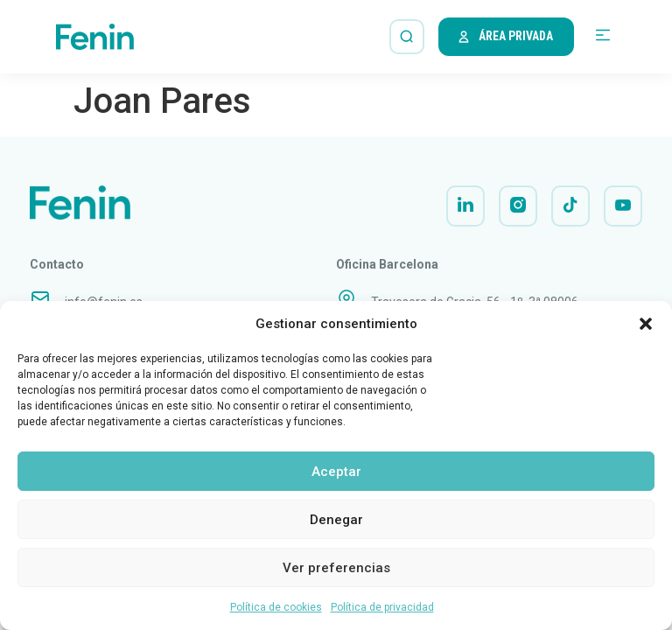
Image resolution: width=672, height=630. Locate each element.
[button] (646, 324)
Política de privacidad (382, 607)
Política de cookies (276, 607)
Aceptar (336, 472)
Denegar (336, 520)
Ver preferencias (336, 568)
